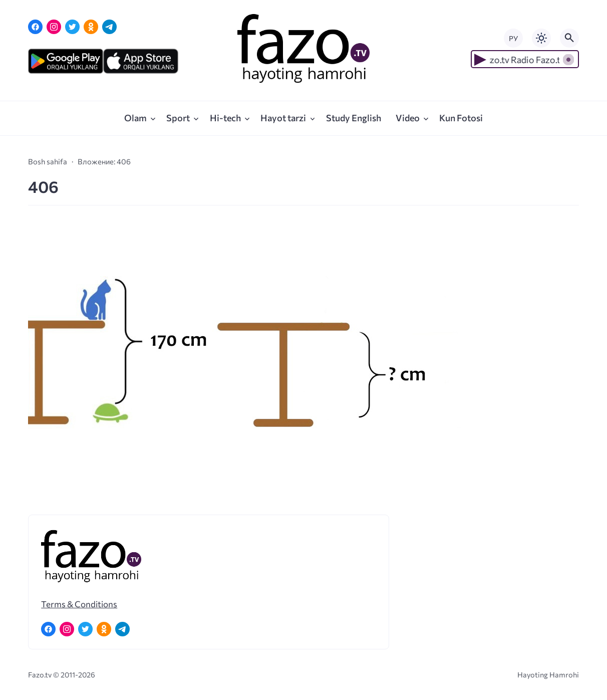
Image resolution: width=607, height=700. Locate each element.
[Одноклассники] (91, 27)
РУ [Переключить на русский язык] (513, 38)
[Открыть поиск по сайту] (569, 38)
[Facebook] (35, 27)
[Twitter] (72, 27)
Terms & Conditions (79, 604)
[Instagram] (54, 27)
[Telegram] (109, 27)
